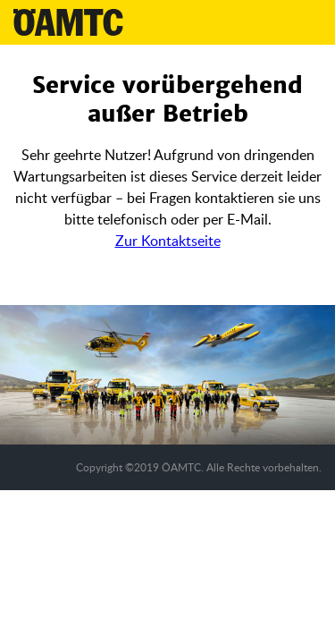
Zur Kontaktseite (168, 241)
